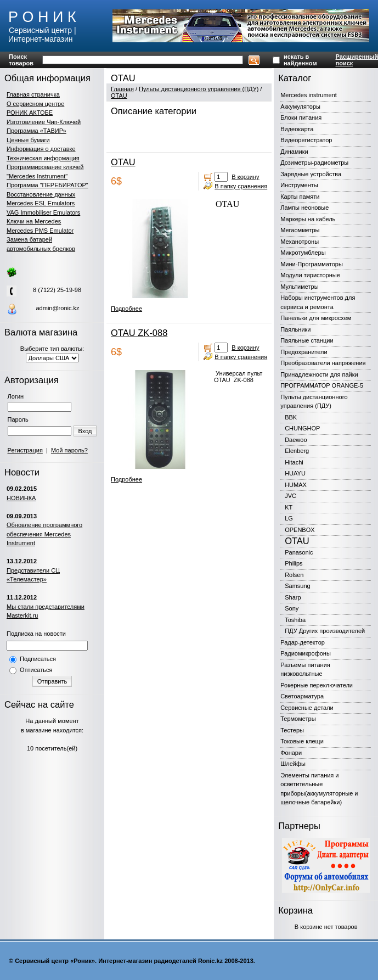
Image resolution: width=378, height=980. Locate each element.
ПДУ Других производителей (325, 631)
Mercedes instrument (309, 95)
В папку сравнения (241, 186)
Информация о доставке (41, 149)
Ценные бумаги (28, 140)
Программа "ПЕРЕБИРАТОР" (47, 185)
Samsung (297, 586)
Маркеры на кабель (308, 219)
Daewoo (296, 440)
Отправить (52, 681)
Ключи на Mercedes (34, 221)
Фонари (291, 753)
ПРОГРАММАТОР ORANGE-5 (322, 385)
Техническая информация (43, 158)
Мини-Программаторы (312, 264)
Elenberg (297, 451)
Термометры (298, 719)
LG (289, 518)
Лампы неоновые (304, 208)
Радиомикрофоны (306, 653)
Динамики (294, 152)
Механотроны (300, 242)
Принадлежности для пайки (319, 374)
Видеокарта (297, 129)
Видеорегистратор (306, 140)
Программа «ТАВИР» (36, 131)
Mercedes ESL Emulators (41, 203)
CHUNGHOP (302, 428)
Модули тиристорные (310, 275)
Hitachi (294, 462)
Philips (294, 563)
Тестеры (292, 730)
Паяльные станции (307, 340)
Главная (122, 89)
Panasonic (299, 552)
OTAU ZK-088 (139, 333)
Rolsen (294, 575)
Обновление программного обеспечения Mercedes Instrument (44, 534)
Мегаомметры (300, 230)
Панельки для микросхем (316, 318)
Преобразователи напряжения (323, 363)
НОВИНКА (21, 498)
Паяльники (295, 329)
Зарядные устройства (311, 174)
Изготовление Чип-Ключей (44, 122)
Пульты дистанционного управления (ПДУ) (199, 89)
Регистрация (25, 450)
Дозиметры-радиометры (314, 163)
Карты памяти (300, 197)
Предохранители (304, 352)
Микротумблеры (303, 253)
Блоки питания (301, 117)
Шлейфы (293, 764)
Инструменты (299, 185)
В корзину (245, 177)
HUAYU (295, 473)
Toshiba (295, 620)
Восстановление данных (41, 194)
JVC (290, 496)
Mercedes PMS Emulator (40, 231)
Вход (85, 431)
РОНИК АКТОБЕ (30, 113)
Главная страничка (33, 94)
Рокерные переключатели (317, 685)
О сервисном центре (35, 104)
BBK (291, 417)
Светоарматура (302, 696)
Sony (292, 608)
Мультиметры (299, 287)
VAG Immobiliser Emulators (43, 212)
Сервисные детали (307, 708)
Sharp (293, 597)
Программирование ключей (45, 167)
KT (289, 507)
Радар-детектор (303, 642)
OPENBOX (300, 530)
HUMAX (296, 485)
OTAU (119, 96)
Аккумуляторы (300, 107)
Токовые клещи (302, 741)
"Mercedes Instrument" (37, 176)
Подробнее (126, 309)
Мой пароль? (69, 450)
